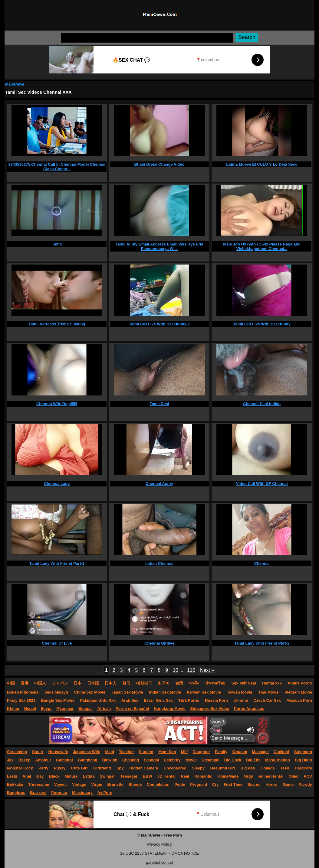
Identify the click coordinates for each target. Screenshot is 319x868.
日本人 (111, 683)
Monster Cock (20, 768)
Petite (180, 784)
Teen (285, 768)
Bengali (86, 709)
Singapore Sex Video (210, 709)
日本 (77, 683)
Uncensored (175, 768)
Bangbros (16, 793)
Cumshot (64, 760)
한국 (126, 683)
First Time (233, 784)
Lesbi (12, 776)
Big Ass (248, 768)
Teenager (129, 776)
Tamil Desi (159, 404)
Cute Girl (79, 768)
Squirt (38, 752)
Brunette (115, 784)
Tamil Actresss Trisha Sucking (57, 324)
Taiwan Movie (240, 692)
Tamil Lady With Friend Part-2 (262, 643)
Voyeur (61, 784)
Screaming (17, 752)
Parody (305, 784)
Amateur (43, 760)
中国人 (40, 683)
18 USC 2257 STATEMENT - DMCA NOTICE (159, 853)
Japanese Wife (87, 752)
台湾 (179, 683)
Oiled (294, 776)
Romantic (203, 776)
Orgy (248, 776)
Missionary (82, 793)
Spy (120, 768)
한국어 (164, 683)
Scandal (151, 760)
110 (191, 670)
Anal (27, 776)
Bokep (25, 760)
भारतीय (194, 683)
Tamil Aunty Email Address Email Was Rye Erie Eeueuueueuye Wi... (159, 246)
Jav (10, 760)
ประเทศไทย (215, 683)
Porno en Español (132, 709)
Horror (271, 784)
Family (221, 752)
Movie (191, 760)
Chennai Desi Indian (262, 404)
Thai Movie (268, 692)
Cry (215, 784)
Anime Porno (300, 683)
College (268, 768)
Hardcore (303, 768)
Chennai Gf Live (57, 643)
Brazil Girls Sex (158, 700)
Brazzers (38, 793)
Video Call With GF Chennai (262, 484)
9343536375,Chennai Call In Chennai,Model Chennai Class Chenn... (57, 167)
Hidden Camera (144, 768)
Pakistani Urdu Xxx (98, 700)
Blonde (135, 784)
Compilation (158, 784)
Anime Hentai (271, 776)
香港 (25, 683)
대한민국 (144, 683)
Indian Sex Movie (165, 692)
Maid (110, 752)
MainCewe (15, 84)
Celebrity (172, 760)
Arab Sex (130, 700)
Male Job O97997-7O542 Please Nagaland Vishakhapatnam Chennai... (262, 246)
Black (54, 776)
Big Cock (233, 760)
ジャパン (60, 683)
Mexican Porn (299, 700)
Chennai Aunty (159, 484)
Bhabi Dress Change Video (159, 164)
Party (43, 768)
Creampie (210, 760)
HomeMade (228, 776)
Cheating (131, 760)
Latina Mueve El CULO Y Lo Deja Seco (262, 164)
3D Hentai (166, 776)
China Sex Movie (90, 692)
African (104, 709)
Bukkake (15, 784)
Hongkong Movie (170, 709)
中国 (11, 683)
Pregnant (199, 784)
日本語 (93, 683)
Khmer (13, 709)
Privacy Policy (160, 844)
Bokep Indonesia (23, 692)
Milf (184, 752)
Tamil (57, 244)
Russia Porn (216, 700)
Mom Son (167, 752)
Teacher (126, 752)
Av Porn (105, 793)
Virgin (97, 784)
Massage (260, 752)
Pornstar (59, 793)
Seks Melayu (56, 692)
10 (176, 670)
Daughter (201, 752)
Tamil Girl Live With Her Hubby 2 (159, 324)
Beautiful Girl (223, 768)
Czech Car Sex (267, 700)
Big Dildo (303, 760)
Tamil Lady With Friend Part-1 (57, 563)
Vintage (79, 784)
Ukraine (241, 700)
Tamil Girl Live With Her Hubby (262, 324)
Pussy (60, 768)
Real (185, 776)
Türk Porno (189, 700)
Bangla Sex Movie (58, 700)
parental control (159, 862)
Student (146, 752)
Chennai (262, 563)
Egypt (46, 709)
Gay (40, 776)
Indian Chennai (159, 563)
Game (288, 784)
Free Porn (173, 835)
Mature (71, 776)
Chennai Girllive (159, 643)
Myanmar (65, 709)
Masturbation (278, 760)
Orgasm (240, 752)
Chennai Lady (57, 484)
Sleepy (198, 768)
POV (308, 776)
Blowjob (110, 760)
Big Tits (253, 760)
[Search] (147, 38)
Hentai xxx (272, 683)
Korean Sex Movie (204, 692)
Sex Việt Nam (244, 683)
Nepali (30, 709)
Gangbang (87, 760)
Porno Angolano (249, 709)
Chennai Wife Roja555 (57, 404)
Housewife (58, 752)
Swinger (108, 776)
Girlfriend (102, 768)
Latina (89, 776)
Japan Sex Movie (127, 692)
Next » (207, 670)
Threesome (39, 784)
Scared (254, 784)
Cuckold (281, 752)
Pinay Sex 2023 (21, 700)
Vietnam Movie (298, 692)
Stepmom (303, 752)
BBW (148, 776)
